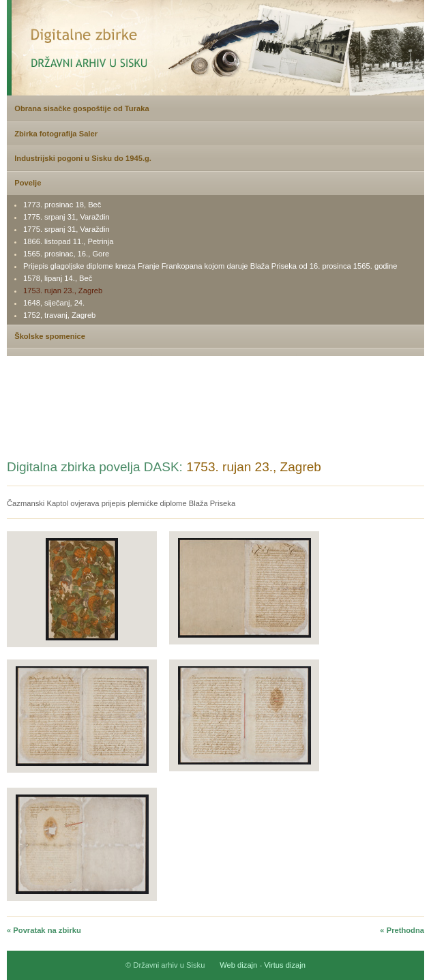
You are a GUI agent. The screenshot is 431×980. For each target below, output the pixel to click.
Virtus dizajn (285, 965)
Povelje (28, 183)
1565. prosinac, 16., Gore (66, 254)
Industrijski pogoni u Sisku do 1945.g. (83, 158)
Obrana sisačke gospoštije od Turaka (82, 108)
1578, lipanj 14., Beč (58, 278)
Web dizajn (238, 965)
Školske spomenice (50, 336)
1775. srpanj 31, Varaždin (66, 217)
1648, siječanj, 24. (54, 303)
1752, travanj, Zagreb (59, 315)
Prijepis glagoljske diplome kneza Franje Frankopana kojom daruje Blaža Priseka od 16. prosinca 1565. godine (210, 266)
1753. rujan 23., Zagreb (63, 291)
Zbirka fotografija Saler (56, 134)
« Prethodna (402, 930)
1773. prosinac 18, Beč (62, 205)
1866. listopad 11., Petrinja (68, 241)
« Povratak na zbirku (44, 930)
